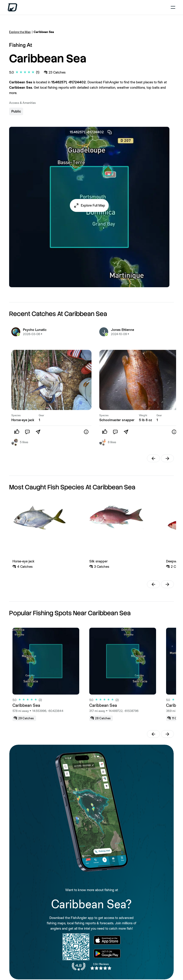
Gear (41, 415)
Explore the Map (20, 32)
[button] (89, 205)
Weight (143, 415)
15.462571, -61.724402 (91, 132)
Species (16, 415)
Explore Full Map (93, 205)
